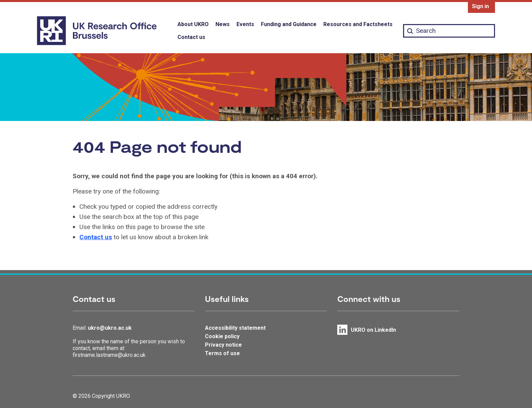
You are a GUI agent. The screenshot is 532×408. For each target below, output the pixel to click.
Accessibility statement (235, 328)
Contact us (191, 37)
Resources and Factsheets (358, 24)
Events (245, 24)
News (223, 24)
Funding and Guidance (289, 24)
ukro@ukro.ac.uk (110, 328)
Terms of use (222, 353)
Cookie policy (222, 336)
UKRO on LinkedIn (373, 330)
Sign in (480, 6)
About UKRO (193, 24)
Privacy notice (223, 345)
